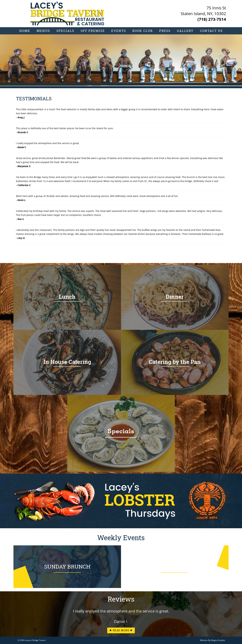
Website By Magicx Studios (213, 640)
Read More (121, 630)
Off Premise (93, 31)
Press (165, 31)
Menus (43, 31)
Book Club (143, 31)
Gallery (185, 31)
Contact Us (211, 31)
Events (119, 31)
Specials (65, 31)
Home (25, 31)
